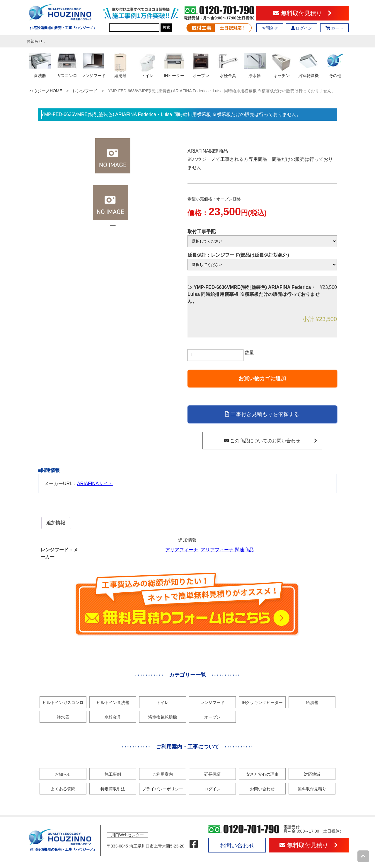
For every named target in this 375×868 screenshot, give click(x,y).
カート (335, 28)
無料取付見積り (302, 13)
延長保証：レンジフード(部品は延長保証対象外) (238, 255)
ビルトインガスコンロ (63, 702)
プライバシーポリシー (163, 789)
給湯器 (312, 702)
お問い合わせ (262, 789)
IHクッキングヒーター (262, 702)
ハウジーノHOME (46, 91)
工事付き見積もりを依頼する (262, 414)
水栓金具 (113, 717)
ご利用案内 (163, 774)
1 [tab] (113, 228)
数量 (249, 353)
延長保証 (212, 774)
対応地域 (312, 774)
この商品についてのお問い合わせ (271, 441)
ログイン (302, 28)
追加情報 (56, 523)
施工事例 (113, 774)
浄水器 (63, 717)
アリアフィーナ (182, 550)
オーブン (212, 717)
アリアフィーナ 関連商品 (227, 550)
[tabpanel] (113, 203)
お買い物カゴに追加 (262, 378)
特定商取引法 (113, 789)
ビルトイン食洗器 (113, 702)
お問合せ (270, 28)
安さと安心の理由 (262, 774)
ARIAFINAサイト (95, 484)
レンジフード (85, 91)
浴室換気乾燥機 (163, 717)
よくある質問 (63, 789)
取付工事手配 (202, 232)
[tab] (56, 523)
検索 (166, 27)
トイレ (163, 702)
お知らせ (63, 774)
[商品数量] (215, 355)
